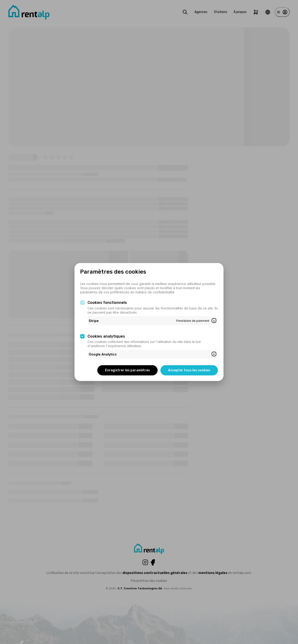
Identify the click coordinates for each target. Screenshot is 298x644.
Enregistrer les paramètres (127, 370)
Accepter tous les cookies (189, 370)
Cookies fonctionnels (107, 303)
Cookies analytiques (106, 336)
